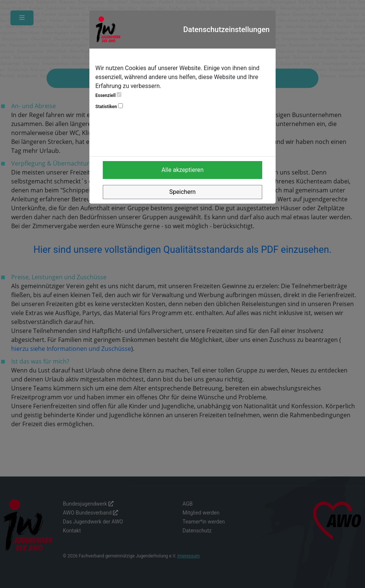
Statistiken (109, 106)
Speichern (183, 192)
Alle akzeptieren (183, 170)
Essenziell (108, 95)
